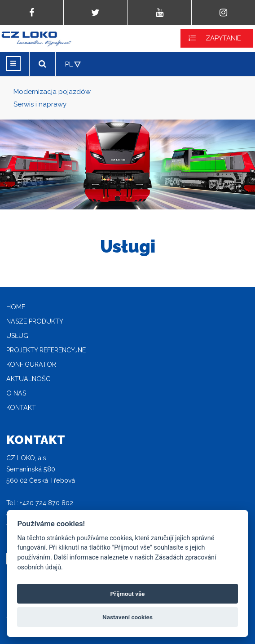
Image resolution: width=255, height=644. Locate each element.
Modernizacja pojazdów (52, 92)
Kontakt (21, 408)
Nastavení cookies (127, 617)
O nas (16, 393)
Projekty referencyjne (46, 350)
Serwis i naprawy (40, 104)
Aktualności (29, 379)
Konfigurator (31, 364)
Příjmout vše (128, 594)
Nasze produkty (35, 321)
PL (69, 64)
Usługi (18, 336)
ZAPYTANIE (223, 38)
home (16, 307)
